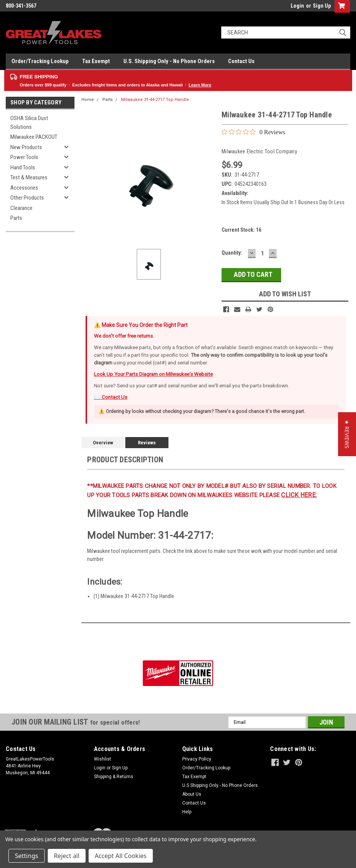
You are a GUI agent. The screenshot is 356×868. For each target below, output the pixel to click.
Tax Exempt (96, 61)
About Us (192, 794)
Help (187, 812)
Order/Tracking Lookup (40, 61)
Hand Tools (23, 167)
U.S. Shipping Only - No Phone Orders (169, 61)
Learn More (200, 85)
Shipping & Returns (114, 777)
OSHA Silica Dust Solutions (29, 123)
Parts (16, 218)
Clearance (21, 208)
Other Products (27, 198)
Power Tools (24, 157)
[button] (347, 434)
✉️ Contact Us (111, 397)
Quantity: (232, 253)
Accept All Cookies (121, 856)
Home (88, 100)
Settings (27, 856)
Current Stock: (241, 230)
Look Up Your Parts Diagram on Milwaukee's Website (153, 374)
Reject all (67, 856)
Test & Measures (29, 177)
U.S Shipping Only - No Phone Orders (220, 785)
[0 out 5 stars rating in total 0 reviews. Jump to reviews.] (253, 132)
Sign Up (322, 6)
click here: (299, 495)
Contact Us (241, 61)
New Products (26, 147)
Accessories (24, 188)
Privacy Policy (197, 759)
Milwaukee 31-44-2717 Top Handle (155, 100)
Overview (103, 443)
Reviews (147, 443)
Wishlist (103, 759)
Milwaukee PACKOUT (34, 137)
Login (297, 6)
